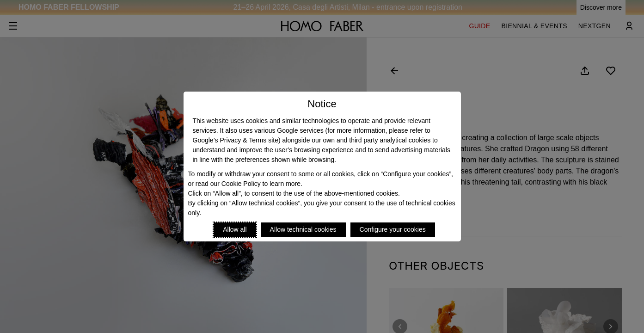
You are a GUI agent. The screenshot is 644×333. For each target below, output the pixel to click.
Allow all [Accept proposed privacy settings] (235, 229)
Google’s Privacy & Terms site (236, 140)
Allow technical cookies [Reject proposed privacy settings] (303, 229)
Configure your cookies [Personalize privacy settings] (393, 229)
